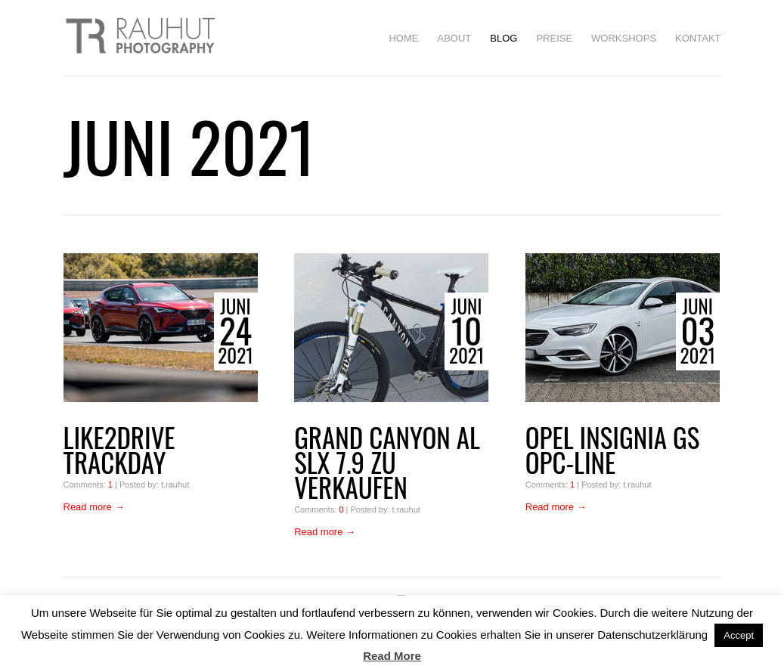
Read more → (94, 507)
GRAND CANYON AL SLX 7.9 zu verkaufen (387, 462)
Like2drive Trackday (119, 450)
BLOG (504, 38)
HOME (403, 38)
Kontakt (698, 38)
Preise (554, 38)
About (454, 38)
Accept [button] (739, 635)
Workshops (624, 38)
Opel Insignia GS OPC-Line (613, 450)
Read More (392, 656)
